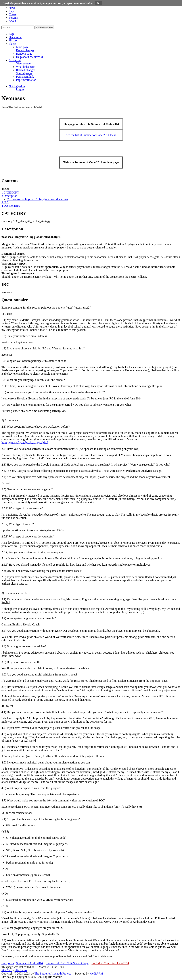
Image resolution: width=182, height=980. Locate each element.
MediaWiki (96, 974)
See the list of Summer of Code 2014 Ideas (91, 135)
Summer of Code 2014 (29, 963)
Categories (8, 963)
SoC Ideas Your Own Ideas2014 (110, 963)
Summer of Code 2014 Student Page (67, 963)
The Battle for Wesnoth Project (53, 974)
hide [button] (5, 189)
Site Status (21, 970)
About (12, 21)
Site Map (7, 970)
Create (13, 14)
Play (11, 11)
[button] (12, 34)
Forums (13, 18)
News (12, 8)
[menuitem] (22, 47)
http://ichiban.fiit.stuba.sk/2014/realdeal (25, 443)
